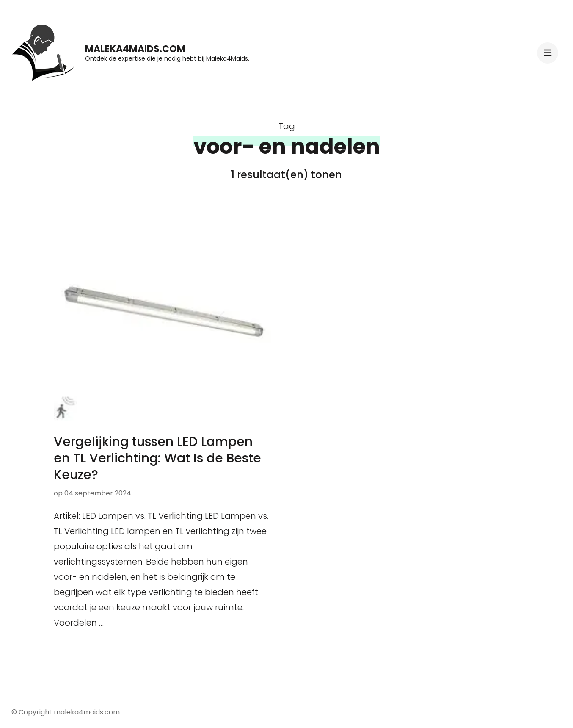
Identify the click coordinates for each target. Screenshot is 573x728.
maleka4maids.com (135, 49)
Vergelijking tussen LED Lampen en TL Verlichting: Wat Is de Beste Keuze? (157, 458)
